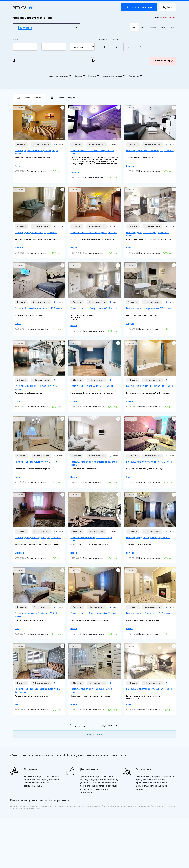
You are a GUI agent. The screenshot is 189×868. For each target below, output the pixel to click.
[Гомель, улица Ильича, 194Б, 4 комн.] (39, 434)
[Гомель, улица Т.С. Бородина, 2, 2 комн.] (150, 204)
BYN (134, 27)
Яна (128, 477)
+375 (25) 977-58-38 (136, 482)
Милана (130, 553)
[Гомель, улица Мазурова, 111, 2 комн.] (39, 509)
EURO (153, 27)
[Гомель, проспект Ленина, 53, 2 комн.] (150, 122)
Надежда (131, 166)
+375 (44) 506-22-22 (25, 482)
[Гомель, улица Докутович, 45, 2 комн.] (94, 280)
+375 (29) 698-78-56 (25, 558)
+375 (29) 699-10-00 (81, 177)
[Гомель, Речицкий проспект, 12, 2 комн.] (94, 509)
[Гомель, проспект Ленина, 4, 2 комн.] (150, 434)
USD (143, 27)
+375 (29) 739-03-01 (25, 253)
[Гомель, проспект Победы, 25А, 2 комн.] (39, 585)
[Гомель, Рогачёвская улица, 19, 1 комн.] (39, 280)
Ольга (18, 323)
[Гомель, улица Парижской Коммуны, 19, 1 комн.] (39, 661)
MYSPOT (23, 7)
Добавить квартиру (139, 7)
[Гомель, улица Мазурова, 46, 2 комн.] (94, 585)
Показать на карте (63, 98)
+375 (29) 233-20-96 (136, 171)
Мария (74, 248)
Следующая (105, 725)
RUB (163, 27)
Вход (168, 7)
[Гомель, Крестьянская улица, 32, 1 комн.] (39, 122)
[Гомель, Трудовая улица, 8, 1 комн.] (150, 509)
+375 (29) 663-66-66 (137, 329)
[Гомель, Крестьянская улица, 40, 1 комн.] (94, 122)
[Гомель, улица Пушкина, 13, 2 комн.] (150, 585)
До (55, 47)
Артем (18, 166)
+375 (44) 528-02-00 (25, 329)
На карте (58, 144)
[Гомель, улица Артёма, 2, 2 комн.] (39, 204)
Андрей (130, 323)
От (26, 47)
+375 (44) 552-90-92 (81, 558)
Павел (129, 248)
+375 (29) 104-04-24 (81, 253)
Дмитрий (19, 553)
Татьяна (75, 172)
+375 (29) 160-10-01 (24, 171)
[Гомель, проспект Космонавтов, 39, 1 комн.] (94, 434)
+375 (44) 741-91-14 (136, 253)
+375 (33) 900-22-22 (136, 558)
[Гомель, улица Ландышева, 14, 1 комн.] (150, 358)
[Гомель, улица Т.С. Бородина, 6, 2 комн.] (39, 358)
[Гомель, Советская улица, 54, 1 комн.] (150, 661)
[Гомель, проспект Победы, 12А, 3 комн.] (94, 661)
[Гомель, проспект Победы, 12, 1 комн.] (94, 204)
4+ (141, 47)
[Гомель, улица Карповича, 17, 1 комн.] (150, 280)
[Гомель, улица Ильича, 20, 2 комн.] (94, 358)
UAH (172, 27)
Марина (19, 248)
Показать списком (29, 98)
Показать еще (94, 734)
